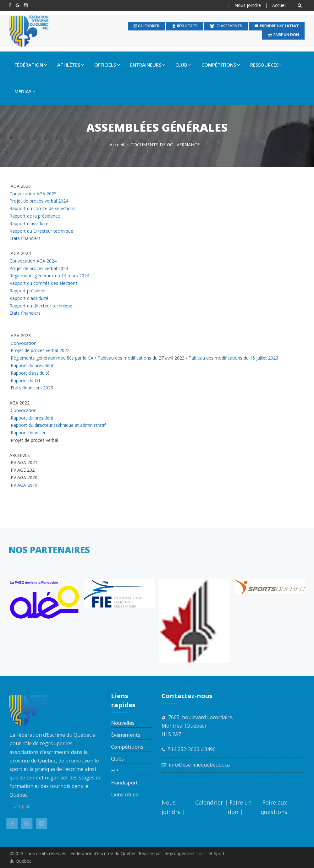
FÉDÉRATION (31, 65)
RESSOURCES (266, 65)
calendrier (146, 26)
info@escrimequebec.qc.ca (199, 765)
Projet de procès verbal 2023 (39, 268)
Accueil (279, 5)
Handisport (124, 783)
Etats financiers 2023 (33, 388)
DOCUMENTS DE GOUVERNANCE (165, 145)
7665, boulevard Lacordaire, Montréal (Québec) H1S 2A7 (198, 726)
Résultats (185, 26)
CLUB (183, 65)
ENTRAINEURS (148, 65)
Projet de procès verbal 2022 (40, 350)
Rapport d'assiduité (29, 223)
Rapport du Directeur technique (41, 231)
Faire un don (283, 35)
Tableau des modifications (124, 358)
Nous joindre (248, 5)
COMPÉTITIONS (221, 65)
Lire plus (20, 806)
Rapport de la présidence (35, 216)
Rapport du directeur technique (41, 306)
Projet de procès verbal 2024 (39, 201)
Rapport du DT (26, 380)
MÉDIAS (25, 91)
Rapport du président (33, 365)
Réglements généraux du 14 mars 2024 (50, 276)
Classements (226, 26)
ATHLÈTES (71, 65)
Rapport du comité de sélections (42, 208)
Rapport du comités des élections (45, 283)
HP (115, 771)
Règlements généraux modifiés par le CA (52, 358)
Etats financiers (25, 238)
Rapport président (28, 291)
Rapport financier (28, 433)
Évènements (126, 735)
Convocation (24, 343)
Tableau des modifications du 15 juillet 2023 (233, 358)
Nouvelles (123, 723)
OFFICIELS (107, 65)
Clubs (117, 759)
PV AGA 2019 (24, 485)
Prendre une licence (277, 26)
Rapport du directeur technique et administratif (58, 425)
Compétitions (127, 747)
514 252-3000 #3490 (192, 749)
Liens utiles (124, 795)
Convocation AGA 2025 (33, 194)
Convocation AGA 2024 (34, 261)
